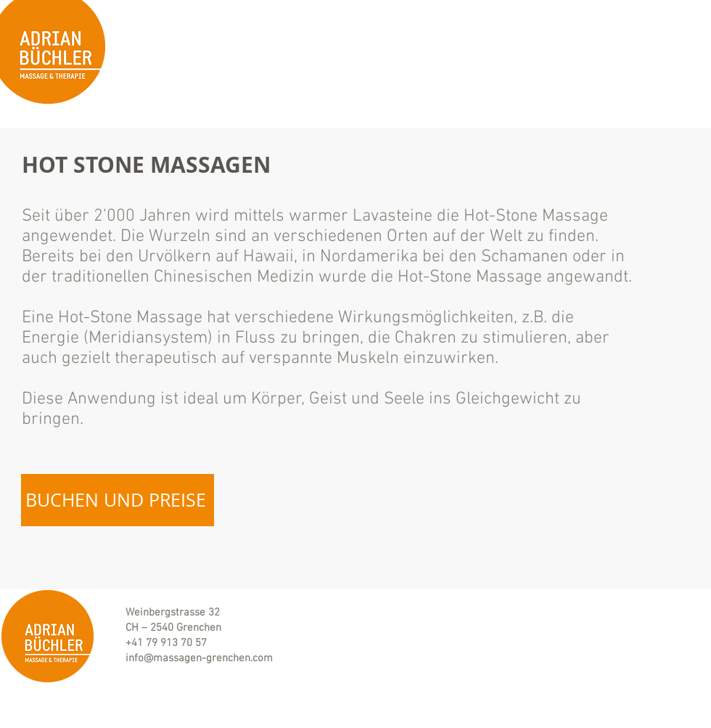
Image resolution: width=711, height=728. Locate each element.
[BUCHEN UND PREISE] (118, 500)
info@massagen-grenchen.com (199, 658)
